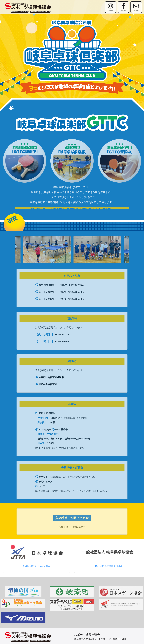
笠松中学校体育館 (48, 384)
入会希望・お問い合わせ (72, 518)
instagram (111, 7)
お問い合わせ (136, 7)
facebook (123, 7)
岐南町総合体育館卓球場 (51, 377)
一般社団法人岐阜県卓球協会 (108, 566)
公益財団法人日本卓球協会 (36, 566)
